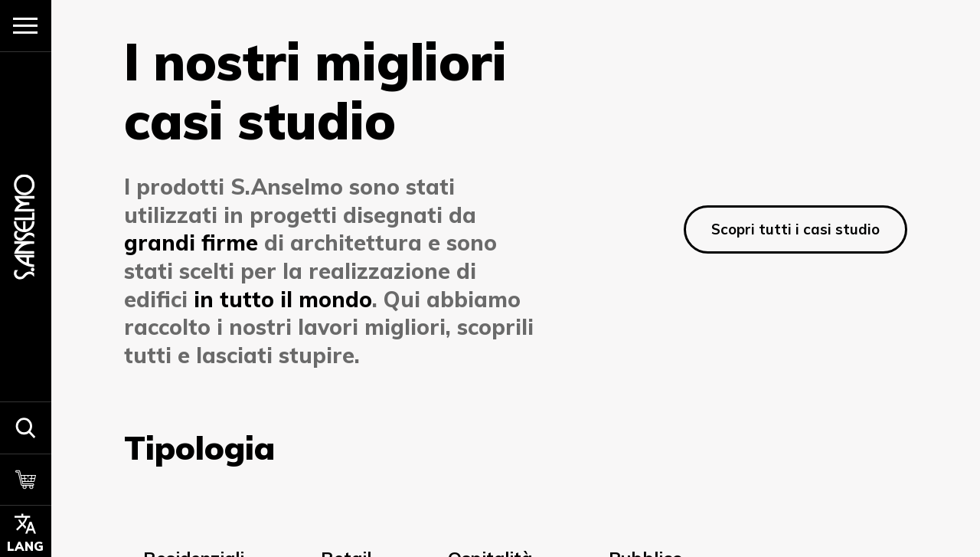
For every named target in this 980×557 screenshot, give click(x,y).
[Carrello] (26, 480)
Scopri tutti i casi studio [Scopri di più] (795, 229)
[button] (26, 428)
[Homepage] (25, 226)
